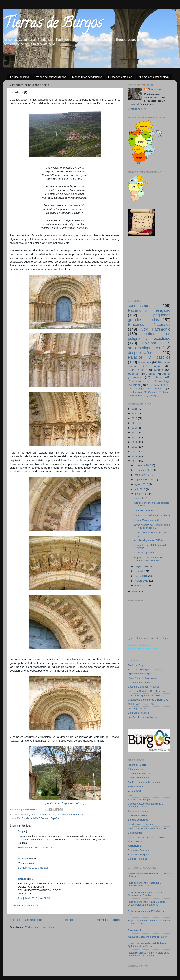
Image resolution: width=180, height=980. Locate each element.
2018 (135, 423)
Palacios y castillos (149, 357)
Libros (158, 377)
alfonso (22, 879)
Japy (21, 831)
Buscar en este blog (120, 77)
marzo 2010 (141, 576)
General (153, 392)
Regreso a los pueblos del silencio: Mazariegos (148, 559)
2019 (135, 418)
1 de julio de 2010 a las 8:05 (33, 868)
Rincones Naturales (73, 814)
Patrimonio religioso (50, 814)
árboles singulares (144, 348)
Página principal (20, 77)
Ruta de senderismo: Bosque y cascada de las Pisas (145, 884)
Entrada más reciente (26, 920)
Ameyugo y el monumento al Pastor (147, 937)
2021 (135, 409)
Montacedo (24, 858)
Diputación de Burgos (140, 674)
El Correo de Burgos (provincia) (145, 669)
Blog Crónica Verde (138, 713)
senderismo (138, 306)
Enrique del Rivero (149, 389)
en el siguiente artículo (70, 803)
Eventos (133, 374)
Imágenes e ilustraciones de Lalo (146, 837)
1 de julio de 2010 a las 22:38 (34, 898)
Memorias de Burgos (139, 799)
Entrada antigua (108, 920)
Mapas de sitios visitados (51, 77)
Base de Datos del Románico (144, 687)
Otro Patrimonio (156, 329)
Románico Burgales (139, 855)
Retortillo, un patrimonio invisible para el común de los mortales (148, 954)
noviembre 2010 (144, 470)
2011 (135, 456)
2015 (135, 437)
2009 (135, 591)
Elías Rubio (136, 370)
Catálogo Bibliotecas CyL (142, 704)
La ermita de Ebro (144, 511)
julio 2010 (140, 489)
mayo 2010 (141, 566)
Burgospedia (135, 833)
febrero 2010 (142, 581)
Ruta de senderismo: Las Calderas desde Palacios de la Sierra (147, 903)
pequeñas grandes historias (149, 317)
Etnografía (156, 366)
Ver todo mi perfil (137, 109)
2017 (135, 428)
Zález (131, 795)
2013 (135, 447)
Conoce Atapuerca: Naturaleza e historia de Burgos (146, 805)
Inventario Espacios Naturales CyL (147, 695)
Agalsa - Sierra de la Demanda (145, 782)
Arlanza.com (135, 846)
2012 (135, 452)
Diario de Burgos (137, 665)
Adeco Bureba (136, 786)
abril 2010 (140, 571)
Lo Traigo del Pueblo (139, 708)
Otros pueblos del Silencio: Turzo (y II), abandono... (152, 526)
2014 (135, 442)
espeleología (135, 392)
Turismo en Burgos (138, 811)
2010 (135, 461)
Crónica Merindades (139, 682)
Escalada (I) (141, 498)
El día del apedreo (144, 553)
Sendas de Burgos (138, 820)
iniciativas (145, 362)
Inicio (69, 920)
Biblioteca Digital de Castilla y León (147, 691)
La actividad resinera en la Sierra (152, 515)
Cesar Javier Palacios (159, 385)
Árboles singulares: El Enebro (150, 540)
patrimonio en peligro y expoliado (149, 336)
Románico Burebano (139, 850)
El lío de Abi (134, 791)
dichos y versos (30, 814)
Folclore (149, 343)
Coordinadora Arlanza (140, 774)
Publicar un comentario (27, 905)
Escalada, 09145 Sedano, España (40, 818)
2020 (135, 413)
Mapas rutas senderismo (87, 77)
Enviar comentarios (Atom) (40, 927)
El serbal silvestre (138, 815)
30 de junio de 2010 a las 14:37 (35, 847)
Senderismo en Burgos (140, 824)
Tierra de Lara (136, 841)
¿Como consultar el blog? (154, 77)
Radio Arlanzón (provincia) (142, 678)
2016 (135, 432)
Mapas (159, 370)
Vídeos (150, 374)
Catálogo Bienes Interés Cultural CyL (148, 700)
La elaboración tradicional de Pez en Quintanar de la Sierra (148, 945)
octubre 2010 (142, 475)
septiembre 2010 (144, 480)
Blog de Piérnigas (138, 859)
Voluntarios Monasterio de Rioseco (147, 828)
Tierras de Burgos (53, 24)
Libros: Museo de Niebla (147, 520)
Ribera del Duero (137, 765)
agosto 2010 (142, 484)
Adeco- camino (136, 769)
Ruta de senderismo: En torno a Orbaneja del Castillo (145, 894)
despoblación (139, 353)
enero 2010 (141, 585)
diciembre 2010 (143, 465)
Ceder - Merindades (139, 778)
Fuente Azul (134, 930)
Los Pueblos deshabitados (142, 717)
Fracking (153, 396)
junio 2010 (141, 494)
